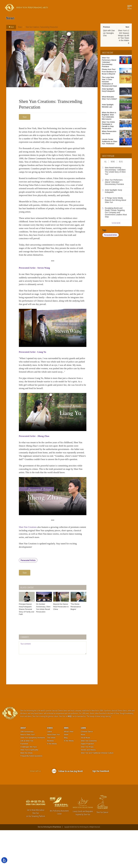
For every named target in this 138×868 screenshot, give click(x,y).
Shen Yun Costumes (89, 779)
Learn (83, 766)
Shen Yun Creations (28, 563)
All (106, 162)
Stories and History (88, 788)
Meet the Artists (27, 791)
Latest (49, 769)
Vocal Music (86, 776)
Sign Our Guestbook (101, 809)
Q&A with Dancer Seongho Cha (109, 33)
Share (25, 117)
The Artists (51, 776)
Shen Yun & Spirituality (29, 788)
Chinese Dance (87, 769)
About (23, 766)
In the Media (52, 782)
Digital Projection (87, 782)
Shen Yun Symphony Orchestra (33, 776)
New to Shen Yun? (28, 772)
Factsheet (24, 782)
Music (83, 772)
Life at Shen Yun (27, 779)
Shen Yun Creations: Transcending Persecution (42, 27)
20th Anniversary (27, 769)
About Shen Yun (53, 772)
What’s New (69, 769)
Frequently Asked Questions (31, 794)
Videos (50, 766)
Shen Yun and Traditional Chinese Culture (97, 791)
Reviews (50, 779)
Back (10, 27)
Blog (121, 162)
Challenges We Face (29, 785)
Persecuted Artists (28, 598)
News (20, 27)
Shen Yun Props (87, 785)
